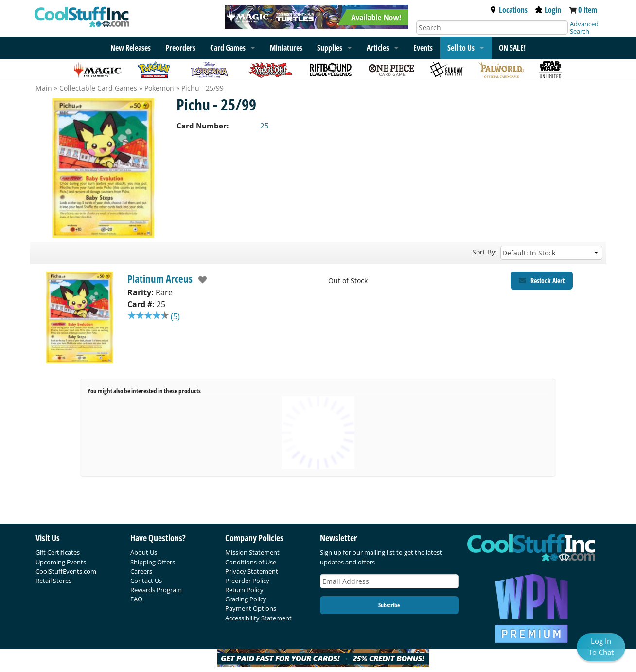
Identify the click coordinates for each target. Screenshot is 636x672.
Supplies (330, 48)
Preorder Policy (247, 581)
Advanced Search (584, 27)
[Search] (492, 27)
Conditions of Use (251, 562)
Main (44, 88)
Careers (141, 571)
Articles (378, 48)
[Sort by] (551, 253)
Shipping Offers (153, 562)
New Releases (131, 48)
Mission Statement (252, 552)
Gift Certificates (58, 552)
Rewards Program (156, 590)
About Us (144, 552)
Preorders (180, 48)
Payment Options (251, 608)
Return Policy (244, 590)
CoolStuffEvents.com (66, 571)
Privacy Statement (252, 571)
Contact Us (146, 581)
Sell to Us (461, 48)
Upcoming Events (61, 562)
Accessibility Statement (258, 618)
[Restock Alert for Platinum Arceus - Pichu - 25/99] (542, 281)
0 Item (588, 10)
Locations (509, 10)
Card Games (228, 48)
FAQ (136, 599)
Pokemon (159, 88)
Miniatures (286, 48)
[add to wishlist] (200, 280)
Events (423, 48)
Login (548, 10)
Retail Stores (53, 581)
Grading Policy (246, 599)
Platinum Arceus (160, 279)
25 (265, 126)
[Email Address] (389, 581)
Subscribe (389, 605)
